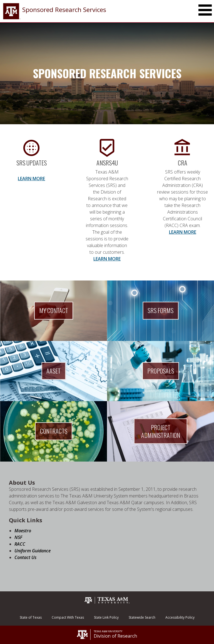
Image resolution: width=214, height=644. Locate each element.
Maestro (23, 531)
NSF (18, 537)
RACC (20, 544)
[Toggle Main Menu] (205, 10)
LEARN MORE (31, 179)
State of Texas (31, 617)
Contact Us (25, 557)
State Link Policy (106, 617)
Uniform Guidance (33, 551)
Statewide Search (142, 617)
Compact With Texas (68, 617)
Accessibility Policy (180, 617)
